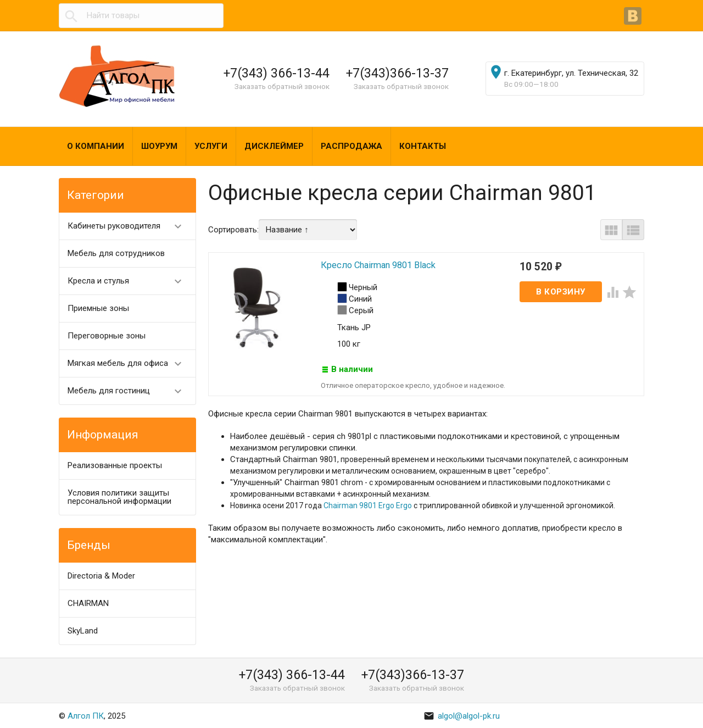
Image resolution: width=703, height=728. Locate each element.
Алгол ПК (86, 716)
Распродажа (351, 146)
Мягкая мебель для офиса (129, 363)
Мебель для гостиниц (129, 391)
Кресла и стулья (129, 281)
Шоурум (159, 146)
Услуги (211, 146)
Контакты (423, 146)
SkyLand (83, 631)
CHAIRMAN (88, 603)
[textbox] (141, 16)
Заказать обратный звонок (282, 86)
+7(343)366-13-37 (397, 73)
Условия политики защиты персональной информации (119, 497)
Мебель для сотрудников (116, 253)
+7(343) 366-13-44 (277, 73)
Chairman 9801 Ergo (359, 506)
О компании (96, 146)
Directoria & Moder (101, 576)
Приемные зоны (98, 308)
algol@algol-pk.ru (462, 716)
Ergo (403, 506)
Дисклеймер (274, 146)
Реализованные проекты (115, 465)
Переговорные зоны (107, 336)
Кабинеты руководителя (129, 226)
